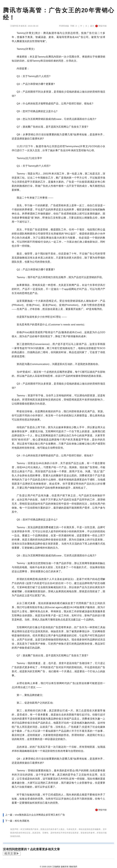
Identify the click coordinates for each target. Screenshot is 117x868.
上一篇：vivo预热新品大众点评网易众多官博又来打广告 (35, 815)
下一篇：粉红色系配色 (17, 821)
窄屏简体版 (64, 26)
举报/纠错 (101, 26)
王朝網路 (56, 867)
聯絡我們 (73, 867)
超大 (92, 26)
